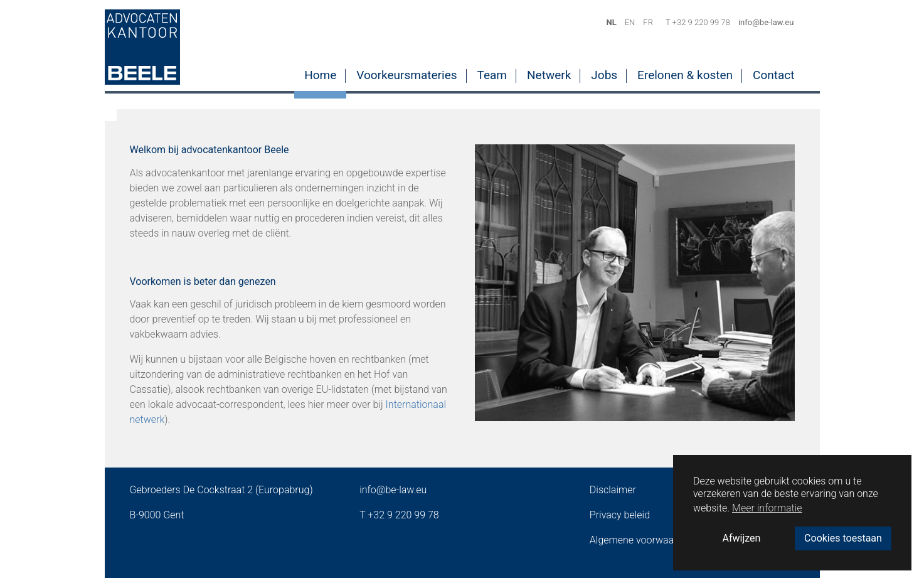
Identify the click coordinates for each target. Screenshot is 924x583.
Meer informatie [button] (767, 508)
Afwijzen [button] (742, 538)
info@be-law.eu (393, 495)
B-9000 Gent (157, 520)
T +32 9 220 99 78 (399, 520)
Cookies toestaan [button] (843, 538)
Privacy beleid (620, 520)
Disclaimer (613, 495)
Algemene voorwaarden (642, 545)
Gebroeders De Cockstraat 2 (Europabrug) (221, 495)
